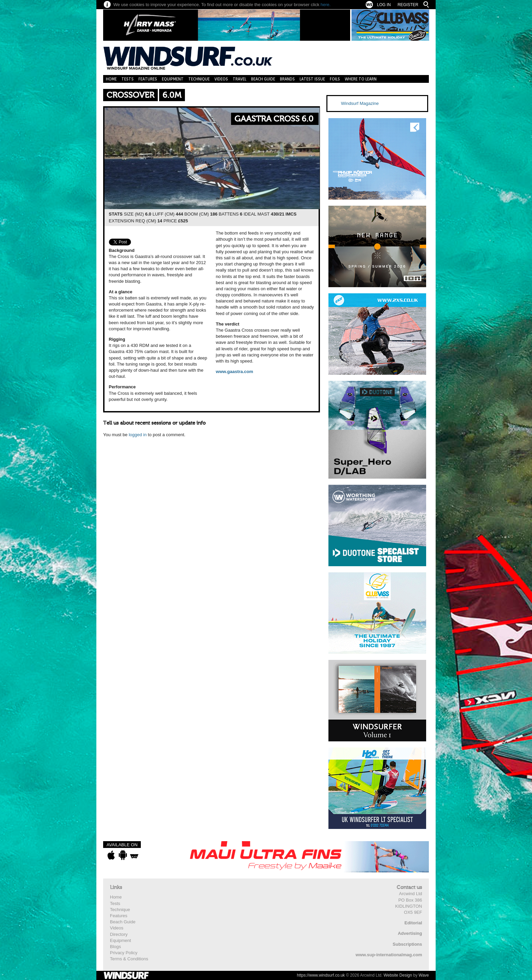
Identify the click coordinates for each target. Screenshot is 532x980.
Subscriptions (407, 944)
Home (111, 79)
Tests (128, 79)
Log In (384, 5)
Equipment (173, 79)
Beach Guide (263, 79)
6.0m (172, 95)
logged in (138, 435)
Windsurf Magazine (360, 103)
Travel (240, 79)
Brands (287, 79)
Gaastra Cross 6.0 (274, 119)
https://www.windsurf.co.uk (321, 975)
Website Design (398, 975)
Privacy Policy (124, 953)
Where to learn (361, 79)
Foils (335, 79)
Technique (199, 79)
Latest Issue (312, 79)
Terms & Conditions (129, 959)
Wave (424, 975)
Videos (221, 79)
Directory (119, 934)
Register (408, 5)
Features (148, 79)
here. (326, 5)
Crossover (130, 95)
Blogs (116, 947)
